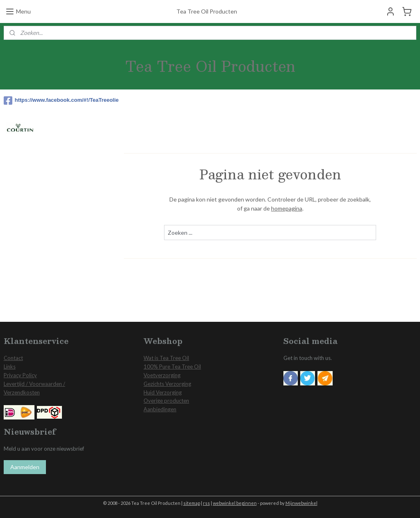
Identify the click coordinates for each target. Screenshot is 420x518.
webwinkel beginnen (235, 503)
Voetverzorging (162, 375)
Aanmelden (25, 467)
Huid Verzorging (163, 392)
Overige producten (166, 401)
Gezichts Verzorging (167, 384)
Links (10, 367)
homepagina (286, 208)
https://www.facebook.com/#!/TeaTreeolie (60, 101)
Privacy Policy (20, 375)
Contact (13, 358)
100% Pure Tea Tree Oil (172, 367)
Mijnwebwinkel (301, 503)
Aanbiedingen (160, 409)
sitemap (192, 503)
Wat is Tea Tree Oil (166, 358)
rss (207, 503)
